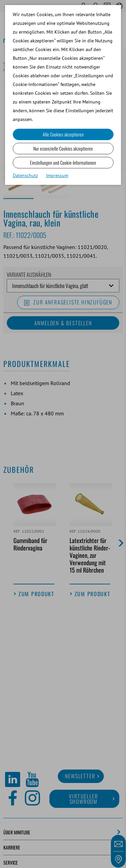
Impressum (57, 175)
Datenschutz (25, 175)
